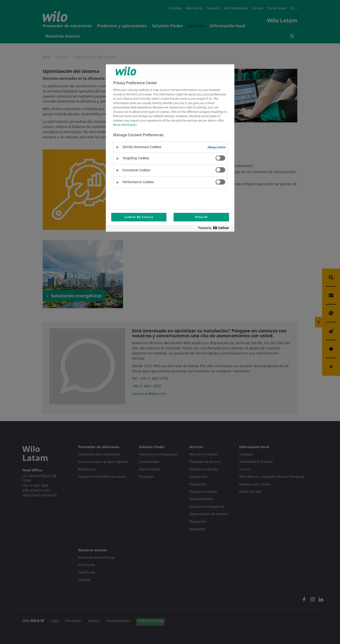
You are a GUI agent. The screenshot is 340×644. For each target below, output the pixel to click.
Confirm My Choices (139, 217)
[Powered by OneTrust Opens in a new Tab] (215, 229)
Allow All (201, 217)
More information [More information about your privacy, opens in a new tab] (125, 125)
